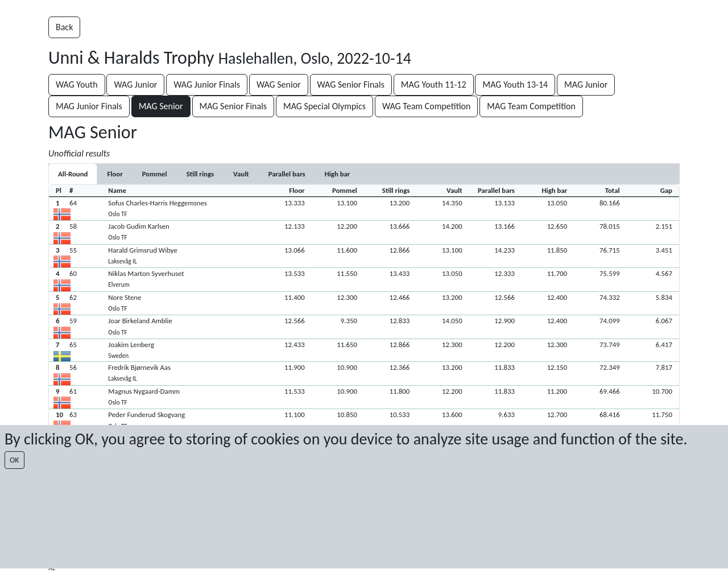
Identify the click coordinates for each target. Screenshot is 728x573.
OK (15, 460)
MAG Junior (586, 84)
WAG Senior (279, 84)
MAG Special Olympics (324, 106)
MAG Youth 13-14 (515, 84)
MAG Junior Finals (89, 106)
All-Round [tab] (73, 174)
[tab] (115, 174)
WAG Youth (77, 84)
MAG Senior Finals (233, 106)
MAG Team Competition (531, 106)
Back (64, 27)
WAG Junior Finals (207, 84)
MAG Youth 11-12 (434, 84)
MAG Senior (161, 106)
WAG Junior (135, 84)
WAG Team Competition (426, 106)
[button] (364, 209)
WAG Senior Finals (351, 84)
